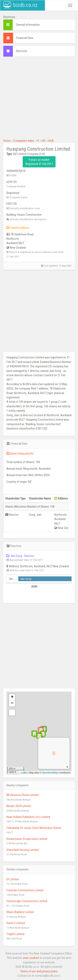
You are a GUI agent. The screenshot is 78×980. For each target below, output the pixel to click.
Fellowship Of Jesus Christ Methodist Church (34, 828)
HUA (51, 141)
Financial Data (25, 38)
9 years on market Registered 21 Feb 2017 (39, 162)
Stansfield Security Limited (23, 850)
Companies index (24, 141)
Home (7, 141)
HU (44, 141)
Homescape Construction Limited (27, 901)
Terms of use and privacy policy (39, 971)
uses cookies (31, 958)
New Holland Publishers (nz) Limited (28, 817)
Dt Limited (13, 879)
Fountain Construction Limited (25, 890)
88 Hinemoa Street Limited (22, 795)
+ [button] (12, 697)
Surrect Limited (16, 923)
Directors (22, 51)
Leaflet (24, 773)
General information (28, 25)
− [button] (12, 703)
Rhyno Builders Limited (20, 912)
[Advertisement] (39, 100)
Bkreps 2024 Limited (19, 806)
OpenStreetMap (50, 773)
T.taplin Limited (15, 934)
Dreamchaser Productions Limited (27, 839)
